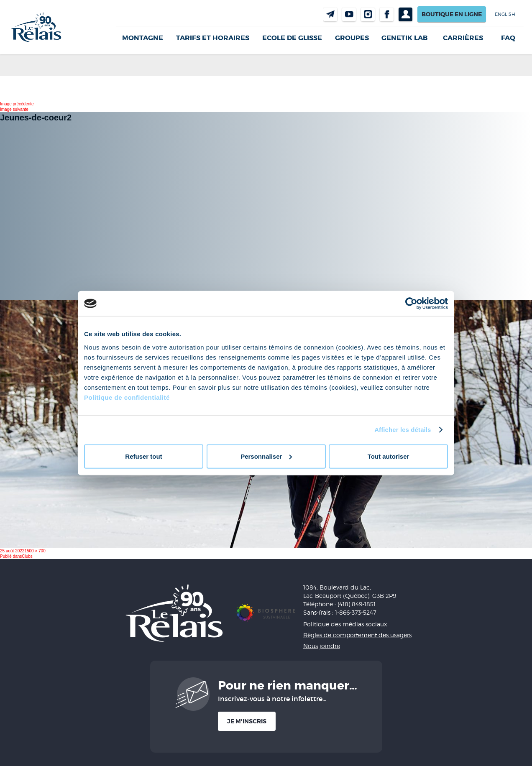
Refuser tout (143, 456)
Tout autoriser (389, 456)
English (505, 14)
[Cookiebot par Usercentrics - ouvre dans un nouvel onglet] (411, 304)
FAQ (508, 38)
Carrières (463, 38)
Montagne (143, 38)
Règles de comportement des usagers (357, 635)
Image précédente (17, 104)
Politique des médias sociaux (345, 624)
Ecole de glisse (292, 38)
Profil (405, 14)
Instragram (368, 14)
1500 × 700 (35, 551)
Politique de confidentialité (127, 397)
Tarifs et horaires (213, 38)
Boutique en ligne (452, 14)
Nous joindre (330, 14)
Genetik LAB (404, 38)
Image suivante (14, 109)
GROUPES (352, 38)
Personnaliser (266, 456)
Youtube (349, 14)
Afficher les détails (403, 430)
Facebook (387, 14)
